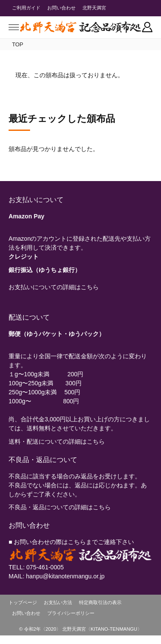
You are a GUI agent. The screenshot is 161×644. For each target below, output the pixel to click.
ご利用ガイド (26, 8)
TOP (18, 44)
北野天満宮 (94, 8)
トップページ (23, 602)
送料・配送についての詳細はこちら (57, 441)
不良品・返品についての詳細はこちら (60, 507)
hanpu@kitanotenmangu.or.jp (65, 576)
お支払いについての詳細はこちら (54, 287)
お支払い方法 (58, 602)
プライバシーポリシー (71, 613)
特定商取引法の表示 (100, 602)
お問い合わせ (61, 8)
